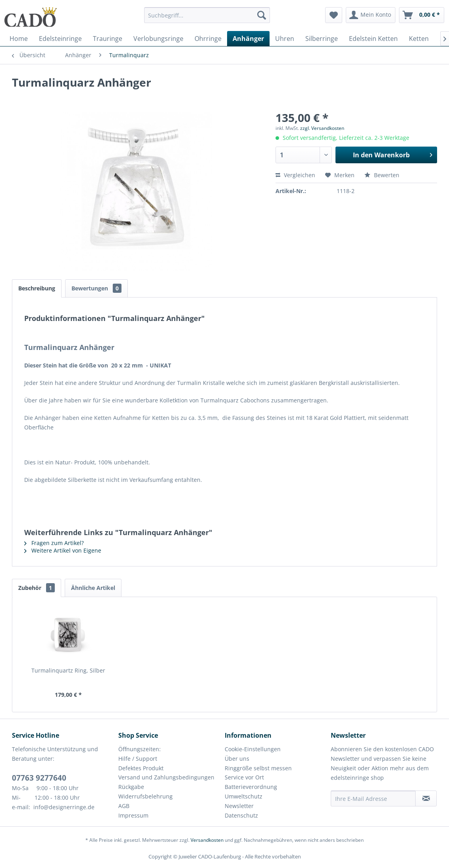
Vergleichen (295, 175)
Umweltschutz (244, 796)
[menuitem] (207, 19)
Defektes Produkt (141, 768)
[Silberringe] (322, 39)
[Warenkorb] (422, 15)
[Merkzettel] (334, 15)
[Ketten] (419, 39)
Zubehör (37, 588)
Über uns (237, 759)
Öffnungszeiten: (140, 749)
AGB (124, 806)
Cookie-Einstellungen (253, 749)
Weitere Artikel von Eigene (63, 550)
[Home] (19, 39)
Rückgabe (131, 787)
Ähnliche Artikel (93, 588)
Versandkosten (207, 840)
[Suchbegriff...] (207, 15)
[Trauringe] (108, 39)
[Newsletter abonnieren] (426, 798)
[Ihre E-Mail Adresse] (373, 798)
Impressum (133, 815)
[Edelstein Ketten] (373, 39)
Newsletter (239, 806)
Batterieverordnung (251, 787)
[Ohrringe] (208, 39)
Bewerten (382, 175)
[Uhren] (285, 39)
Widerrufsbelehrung (145, 796)
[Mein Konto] (371, 15)
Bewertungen (96, 288)
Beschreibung (37, 288)
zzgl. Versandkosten (322, 128)
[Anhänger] (248, 39)
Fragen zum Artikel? (54, 543)
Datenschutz (241, 815)
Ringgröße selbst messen (258, 768)
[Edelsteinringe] (60, 39)
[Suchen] (262, 15)
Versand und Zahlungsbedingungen (166, 777)
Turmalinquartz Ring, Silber (68, 670)
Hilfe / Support (138, 759)
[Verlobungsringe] (158, 39)
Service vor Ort (244, 777)
